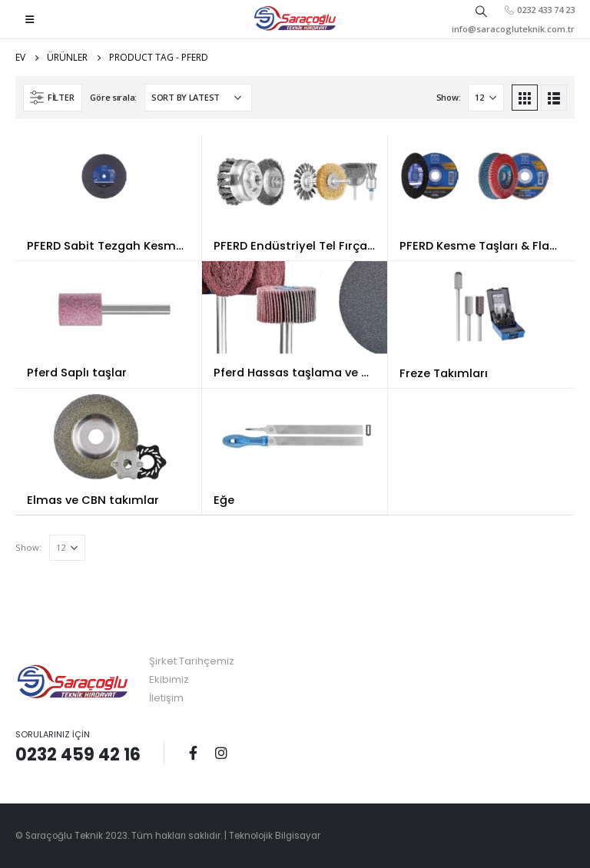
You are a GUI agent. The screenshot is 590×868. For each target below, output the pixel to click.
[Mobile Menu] (30, 19)
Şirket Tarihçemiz (192, 661)
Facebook (193, 753)
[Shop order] (198, 98)
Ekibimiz (169, 679)
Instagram (221, 753)
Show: (449, 97)
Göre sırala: (113, 97)
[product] (108, 181)
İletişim (166, 698)
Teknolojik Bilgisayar (275, 836)
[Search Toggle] (482, 11)
